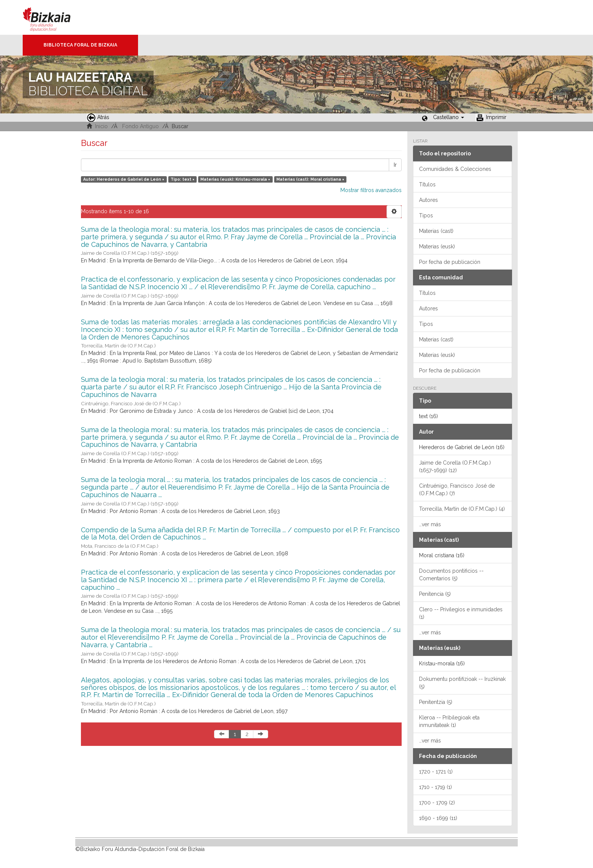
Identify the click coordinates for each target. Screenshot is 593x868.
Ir (395, 165)
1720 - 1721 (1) (436, 772)
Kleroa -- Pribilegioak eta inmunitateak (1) (449, 721)
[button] (449, 117)
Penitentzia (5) (436, 702)
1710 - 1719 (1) (435, 787)
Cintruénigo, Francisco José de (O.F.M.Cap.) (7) (457, 490)
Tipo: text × (182, 179)
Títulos (427, 184)
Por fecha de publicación (450, 262)
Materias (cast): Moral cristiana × (310, 179)
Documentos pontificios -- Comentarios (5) (451, 575)
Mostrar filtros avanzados (371, 190)
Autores (428, 200)
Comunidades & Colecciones (455, 169)
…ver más (430, 524)
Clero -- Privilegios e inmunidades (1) (461, 613)
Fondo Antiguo (140, 126)
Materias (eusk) (437, 246)
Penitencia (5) (435, 594)
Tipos (426, 215)
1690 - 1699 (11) (438, 818)
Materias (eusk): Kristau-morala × (235, 179)
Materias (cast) (436, 231)
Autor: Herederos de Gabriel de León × (124, 179)
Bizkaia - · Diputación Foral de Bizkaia (55, 17)
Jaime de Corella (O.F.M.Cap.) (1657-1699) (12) (455, 467)
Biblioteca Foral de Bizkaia (80, 45)
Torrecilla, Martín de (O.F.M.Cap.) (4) (462, 509)
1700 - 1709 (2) (437, 803)
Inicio (101, 126)
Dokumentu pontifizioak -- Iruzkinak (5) (462, 683)
